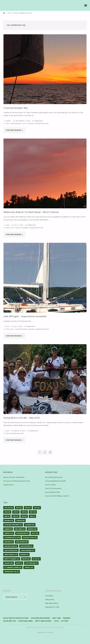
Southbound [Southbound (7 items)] (31, 563)
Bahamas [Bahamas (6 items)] (9, 520)
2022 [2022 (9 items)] (7, 516)
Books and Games (26, 621)
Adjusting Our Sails (52, 607)
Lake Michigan (21, 329)
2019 (7, 124)
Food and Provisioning (40, 618)
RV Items (65, 621)
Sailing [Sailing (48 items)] (9, 563)
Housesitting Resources (54, 477)
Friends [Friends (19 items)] (32, 529)
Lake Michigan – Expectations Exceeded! (25, 316)
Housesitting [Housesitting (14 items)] (30, 538)
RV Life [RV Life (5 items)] (36, 559)
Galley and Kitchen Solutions (16, 618)
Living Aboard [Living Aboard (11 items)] (27, 550)
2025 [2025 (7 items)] (32, 516)
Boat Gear (57, 618)
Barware (67, 618)
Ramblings (39, 121)
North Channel (22, 228)
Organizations (9, 485)
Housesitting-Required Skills (55, 481)
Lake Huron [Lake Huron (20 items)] (22, 542)
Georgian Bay (16, 124)
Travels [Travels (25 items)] (29, 567)
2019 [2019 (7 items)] (16, 512)
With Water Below (52, 603)
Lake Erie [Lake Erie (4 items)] (9, 542)
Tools (56, 621)
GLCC (25, 124)
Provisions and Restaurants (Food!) (16, 481)
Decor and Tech (10, 621)
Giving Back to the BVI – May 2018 (22, 418)
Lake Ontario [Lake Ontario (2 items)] (26, 546)
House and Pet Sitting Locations (57, 496)
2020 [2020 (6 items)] (24, 512)
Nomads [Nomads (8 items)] (24, 555)
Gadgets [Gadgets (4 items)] (9, 533)
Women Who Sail (42, 124)
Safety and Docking (43, 621)
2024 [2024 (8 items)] (24, 516)
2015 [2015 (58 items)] (19, 508)
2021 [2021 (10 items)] (33, 512)
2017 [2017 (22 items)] (37, 508)
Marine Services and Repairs (14, 477)
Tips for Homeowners (53, 488)
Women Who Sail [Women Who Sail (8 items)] (12, 572)
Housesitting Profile (52, 492)
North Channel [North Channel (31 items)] (12, 559)
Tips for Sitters (51, 485)
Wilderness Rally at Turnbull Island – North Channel (31, 212)
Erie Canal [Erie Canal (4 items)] (20, 529)
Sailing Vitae (50, 599)
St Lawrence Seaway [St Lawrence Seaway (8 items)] (13, 567)
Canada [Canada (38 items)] (20, 520)
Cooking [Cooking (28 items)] (30, 525)
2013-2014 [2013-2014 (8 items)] (9, 508)
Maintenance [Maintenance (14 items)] (11, 555)
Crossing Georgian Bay (16, 108)
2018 (7, 433)
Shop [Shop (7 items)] (19, 563)
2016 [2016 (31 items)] (28, 508)
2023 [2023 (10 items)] (16, 516)
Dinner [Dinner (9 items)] (8, 529)
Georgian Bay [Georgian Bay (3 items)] (22, 533)
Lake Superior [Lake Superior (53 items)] (11, 550)
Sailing (31, 124)
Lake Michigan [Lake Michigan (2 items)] (11, 546)
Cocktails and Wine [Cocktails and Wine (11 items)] (13, 525)
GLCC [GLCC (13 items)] (35, 533)
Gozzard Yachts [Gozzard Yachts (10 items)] (12, 538)
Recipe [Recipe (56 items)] (26, 559)
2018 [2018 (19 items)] (7, 512)
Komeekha (49, 596)
